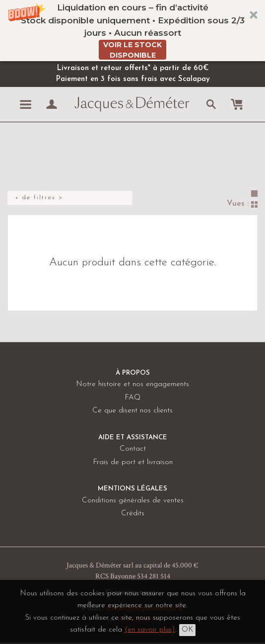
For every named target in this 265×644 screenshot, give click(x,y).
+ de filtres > (39, 198)
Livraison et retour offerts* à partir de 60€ (133, 68)
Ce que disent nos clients (132, 411)
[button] (132, 31)
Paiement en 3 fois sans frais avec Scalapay (133, 79)
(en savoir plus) (150, 630)
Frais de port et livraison (133, 462)
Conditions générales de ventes (133, 501)
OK (187, 630)
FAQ (132, 398)
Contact (133, 449)
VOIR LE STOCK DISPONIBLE (132, 50)
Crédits (133, 514)
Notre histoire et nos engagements (132, 384)
